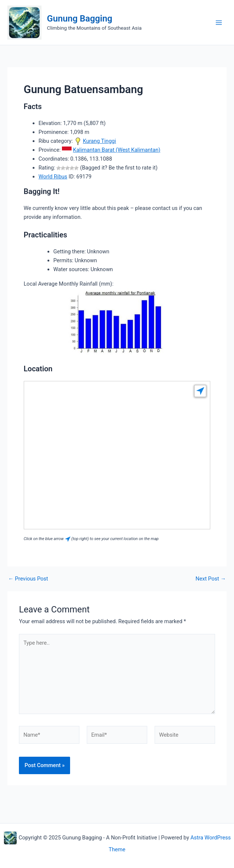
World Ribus (53, 177)
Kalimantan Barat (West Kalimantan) (117, 150)
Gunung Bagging (80, 19)
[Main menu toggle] (219, 23)
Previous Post (28, 579)
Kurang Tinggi (99, 141)
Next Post (211, 579)
